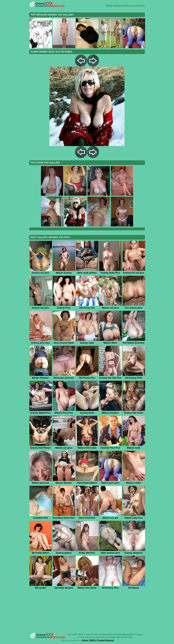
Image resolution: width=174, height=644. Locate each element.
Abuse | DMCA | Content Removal (98, 640)
